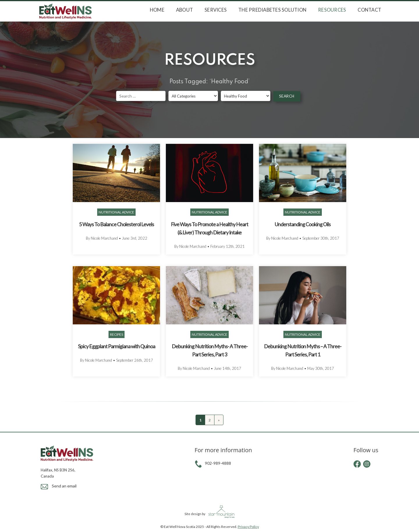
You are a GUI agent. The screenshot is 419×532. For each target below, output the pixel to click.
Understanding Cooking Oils (303, 224)
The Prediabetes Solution (272, 10)
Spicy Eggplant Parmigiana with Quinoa (117, 346)
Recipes (117, 334)
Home (157, 10)
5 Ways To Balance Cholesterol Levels (117, 224)
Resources (332, 10)
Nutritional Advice (116, 212)
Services (216, 10)
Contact (369, 10)
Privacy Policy (248, 527)
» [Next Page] (219, 420)
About (184, 10)
